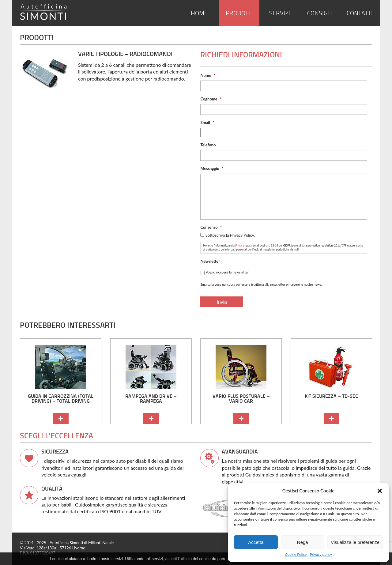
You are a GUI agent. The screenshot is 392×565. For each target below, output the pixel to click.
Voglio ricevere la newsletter (227, 272)
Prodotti (239, 14)
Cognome (211, 99)
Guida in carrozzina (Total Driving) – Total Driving (61, 399)
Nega (303, 542)
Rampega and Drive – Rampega (151, 399)
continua (61, 418)
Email (207, 122)
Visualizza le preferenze (355, 542)
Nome (208, 75)
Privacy (239, 245)
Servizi (280, 14)
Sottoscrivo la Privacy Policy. (230, 235)
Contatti (360, 14)
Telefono (208, 145)
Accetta (256, 542)
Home (199, 14)
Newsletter (210, 261)
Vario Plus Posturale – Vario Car (241, 399)
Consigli (320, 14)
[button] (380, 491)
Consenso (211, 227)
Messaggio (212, 168)
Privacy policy (321, 554)
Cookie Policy (296, 554)
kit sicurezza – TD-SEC (331, 396)
